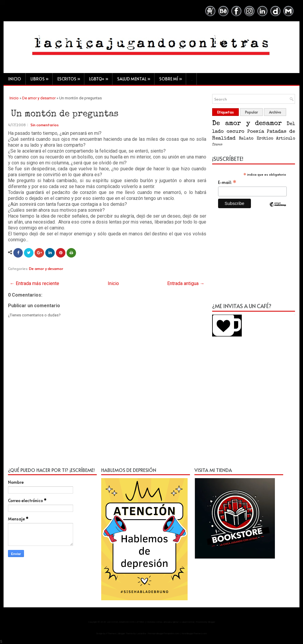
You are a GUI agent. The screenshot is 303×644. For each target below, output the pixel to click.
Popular (251, 112)
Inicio (15, 79)
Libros (41, 77)
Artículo (286, 139)
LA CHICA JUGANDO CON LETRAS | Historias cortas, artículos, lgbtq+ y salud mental (150, 622)
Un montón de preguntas (65, 115)
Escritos (71, 77)
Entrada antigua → (186, 284)
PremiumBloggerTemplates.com (163, 634)
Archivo (275, 112)
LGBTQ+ (101, 77)
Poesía (256, 132)
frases (217, 145)
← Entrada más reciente (34, 284)
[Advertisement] (254, 259)
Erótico (265, 139)
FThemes (111, 634)
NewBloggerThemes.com (194, 634)
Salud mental (136, 77)
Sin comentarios (45, 125)
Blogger (212, 622)
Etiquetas (225, 112)
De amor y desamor (39, 98)
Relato (246, 139)
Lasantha (141, 634)
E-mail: (227, 182)
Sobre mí (173, 77)
